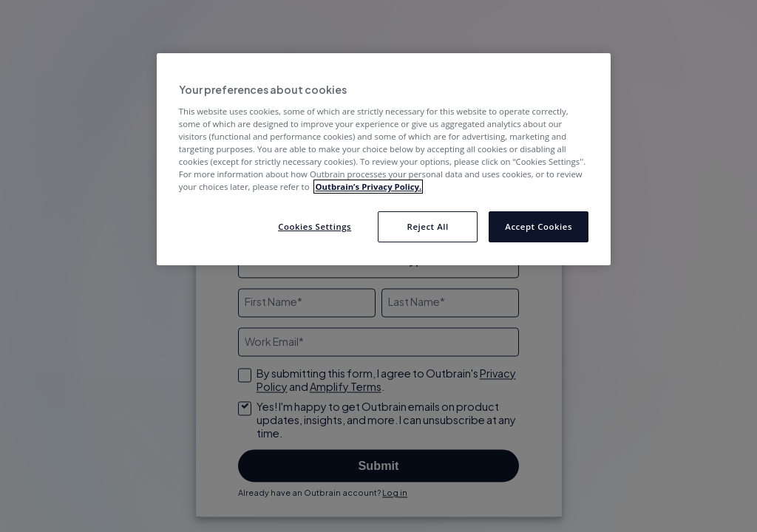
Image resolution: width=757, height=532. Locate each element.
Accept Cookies (539, 226)
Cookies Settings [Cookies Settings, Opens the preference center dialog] (315, 226)
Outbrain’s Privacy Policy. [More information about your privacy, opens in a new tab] (368, 187)
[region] (384, 159)
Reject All (428, 226)
